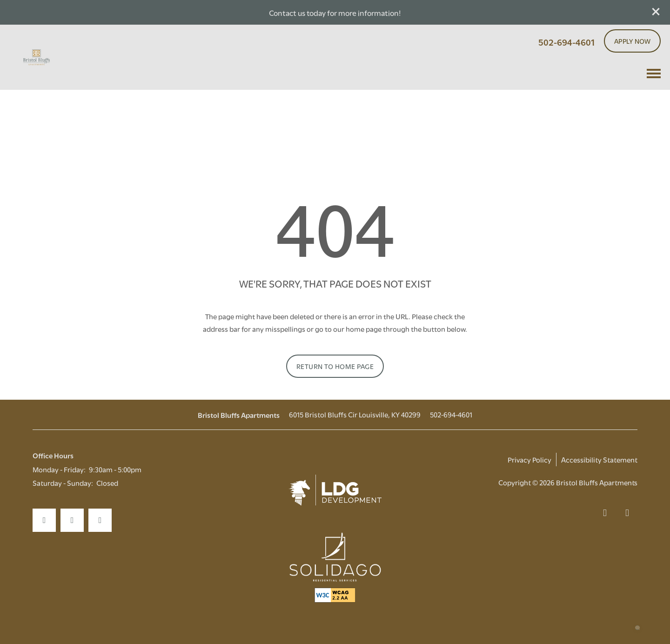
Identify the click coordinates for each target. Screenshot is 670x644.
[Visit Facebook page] (44, 520)
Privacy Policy (529, 459)
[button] (656, 12)
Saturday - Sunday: (63, 483)
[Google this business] (100, 520)
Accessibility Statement (599, 459)
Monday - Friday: (59, 469)
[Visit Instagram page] (72, 520)
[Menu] (654, 74)
